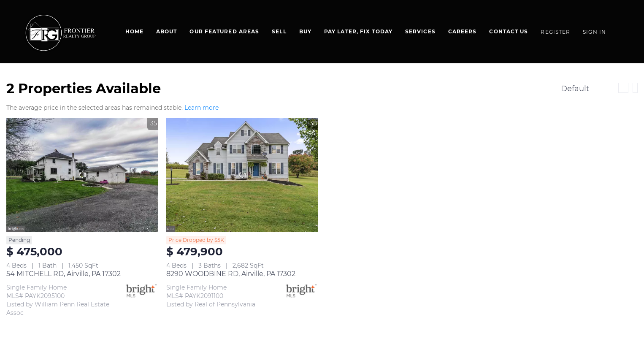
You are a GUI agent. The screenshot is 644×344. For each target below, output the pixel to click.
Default (575, 89)
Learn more (202, 108)
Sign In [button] (594, 32)
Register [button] (555, 32)
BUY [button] (305, 31)
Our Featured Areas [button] (224, 31)
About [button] (167, 31)
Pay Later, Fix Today (358, 31)
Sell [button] (279, 31)
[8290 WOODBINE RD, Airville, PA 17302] (242, 175)
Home (134, 31)
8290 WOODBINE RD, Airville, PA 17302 (231, 274)
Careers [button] (463, 31)
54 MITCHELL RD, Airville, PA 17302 (64, 274)
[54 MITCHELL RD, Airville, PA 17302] (82, 175)
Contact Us (509, 31)
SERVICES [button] (420, 31)
